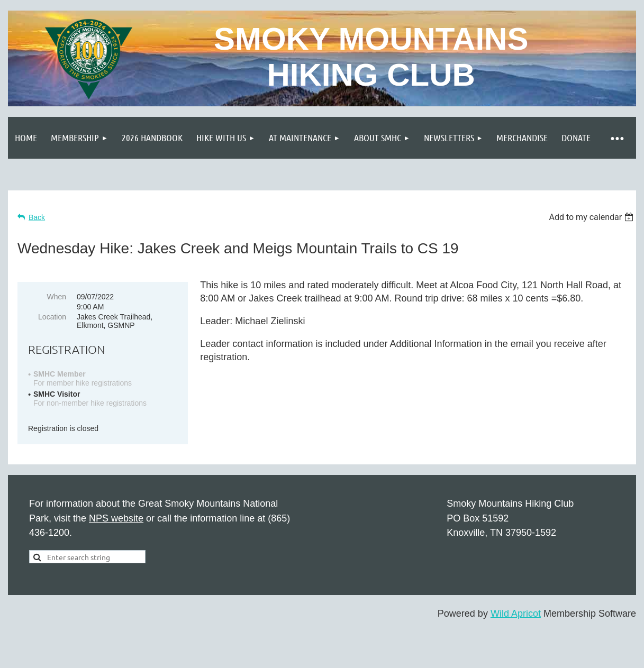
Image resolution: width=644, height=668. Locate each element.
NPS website (116, 518)
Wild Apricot (516, 614)
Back (37, 217)
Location (52, 317)
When (56, 297)
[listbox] (592, 217)
